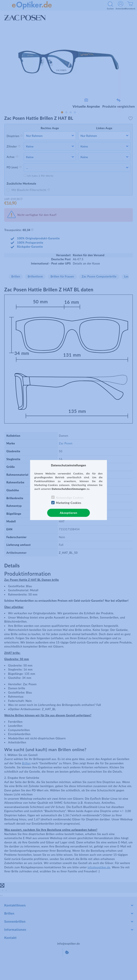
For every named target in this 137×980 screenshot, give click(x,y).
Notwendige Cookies (70, 498)
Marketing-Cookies (68, 503)
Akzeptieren (68, 513)
